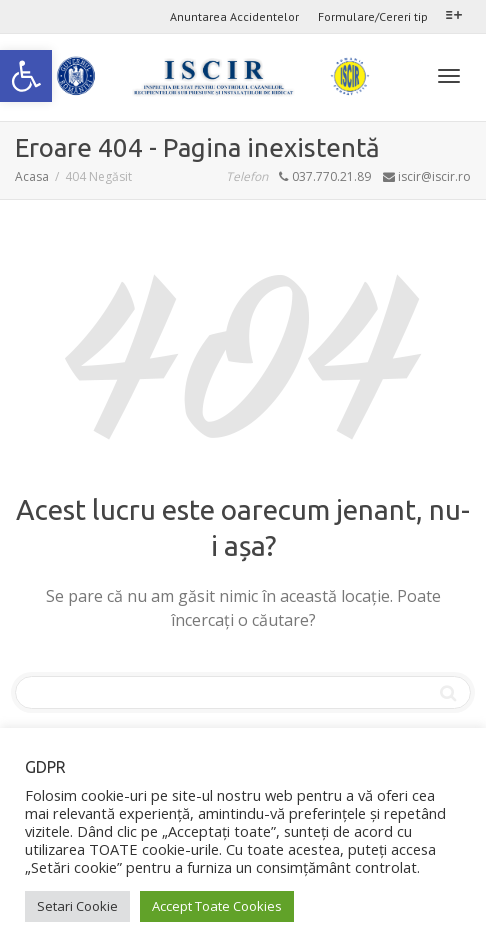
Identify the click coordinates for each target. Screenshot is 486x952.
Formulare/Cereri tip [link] (373, 16)
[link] (26, 76)
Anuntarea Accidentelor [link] (234, 16)
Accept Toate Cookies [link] (217, 906)
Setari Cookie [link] (77, 906)
